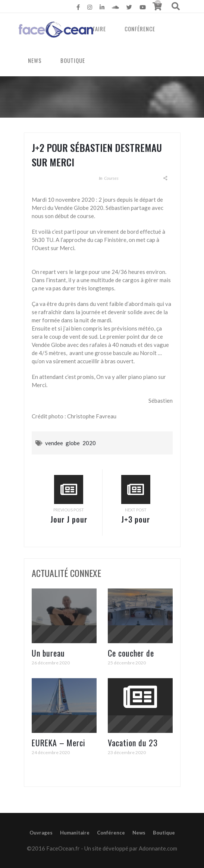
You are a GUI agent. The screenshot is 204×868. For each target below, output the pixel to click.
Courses (111, 178)
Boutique (164, 833)
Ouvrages (41, 833)
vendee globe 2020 (70, 443)
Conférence (140, 29)
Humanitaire (75, 833)
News (139, 833)
